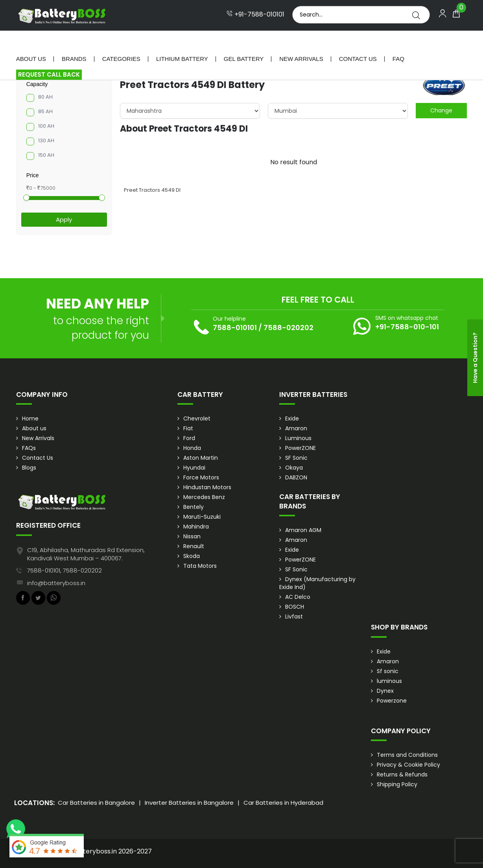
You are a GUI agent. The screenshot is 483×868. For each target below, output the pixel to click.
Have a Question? (475, 358)
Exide (292, 418)
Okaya (294, 468)
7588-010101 (235, 328)
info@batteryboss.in (56, 583)
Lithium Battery (182, 41)
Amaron (296, 428)
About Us (31, 41)
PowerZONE (300, 448)
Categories (121, 41)
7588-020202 (289, 328)
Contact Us (358, 41)
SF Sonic (296, 458)
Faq (398, 41)
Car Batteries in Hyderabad (283, 803)
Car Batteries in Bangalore (96, 803)
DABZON (296, 477)
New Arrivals (301, 41)
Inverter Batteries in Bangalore (189, 803)
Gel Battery (244, 41)
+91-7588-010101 (255, 15)
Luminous (298, 438)
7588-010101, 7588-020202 (65, 570)
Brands (74, 41)
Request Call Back (49, 57)
